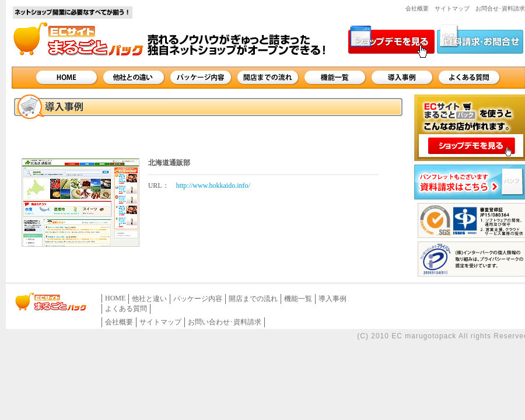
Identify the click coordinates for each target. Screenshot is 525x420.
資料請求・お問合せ (480, 41)
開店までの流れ (268, 78)
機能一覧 (335, 78)
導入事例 (402, 78)
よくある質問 (469, 78)
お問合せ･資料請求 (500, 8)
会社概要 (417, 8)
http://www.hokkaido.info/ (213, 185)
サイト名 (73, 30)
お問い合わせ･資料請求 (225, 322)
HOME (67, 78)
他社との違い (134, 78)
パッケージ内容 (201, 78)
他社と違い (149, 299)
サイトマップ (452, 8)
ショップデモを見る (391, 41)
